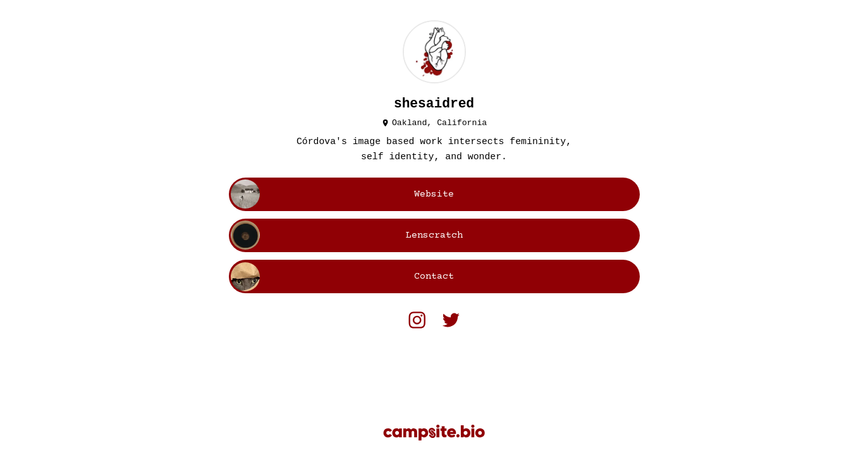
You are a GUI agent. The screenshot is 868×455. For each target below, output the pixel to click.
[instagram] (417, 320)
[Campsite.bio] (434, 433)
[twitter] (451, 320)
